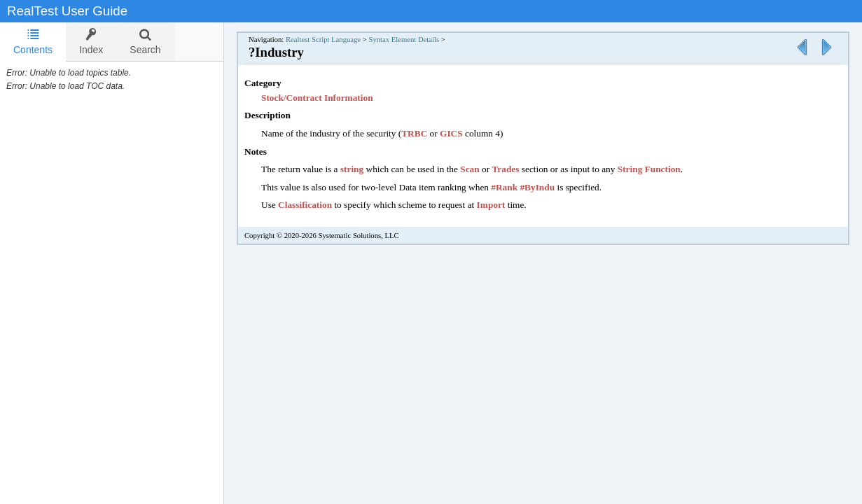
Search (145, 42)
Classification (305, 205)
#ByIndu (537, 187)
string (352, 169)
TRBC (414, 133)
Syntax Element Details (404, 40)
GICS (451, 133)
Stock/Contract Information (317, 98)
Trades (505, 169)
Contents (33, 42)
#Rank (504, 187)
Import (491, 205)
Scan (470, 169)
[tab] (33, 42)
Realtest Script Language (323, 40)
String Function (649, 169)
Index (91, 42)
